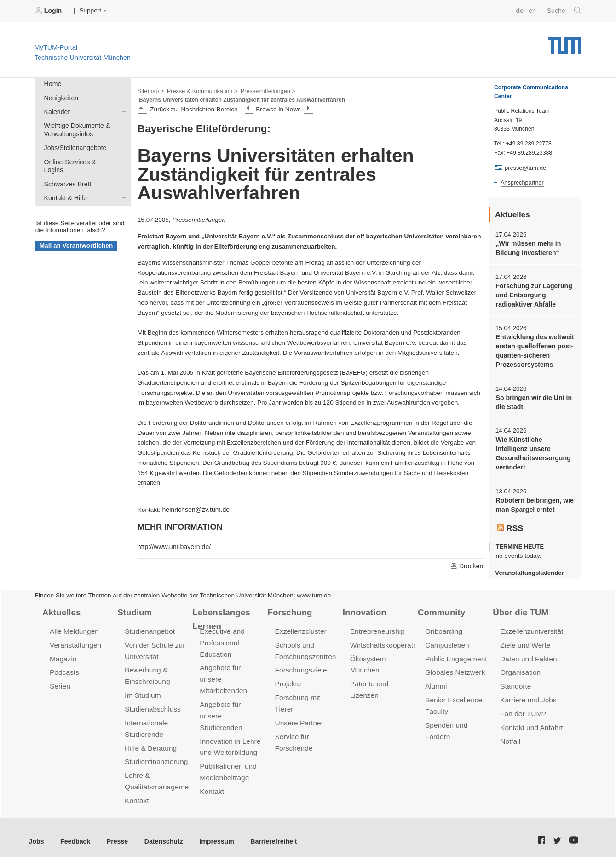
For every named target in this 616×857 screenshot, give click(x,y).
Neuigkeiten (122, 97)
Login (49, 11)
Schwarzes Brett (122, 172)
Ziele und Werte (524, 643)
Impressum (210, 834)
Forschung (289, 610)
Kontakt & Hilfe (122, 185)
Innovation (364, 610)
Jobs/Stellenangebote (122, 145)
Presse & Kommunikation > (200, 90)
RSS (510, 521)
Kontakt (136, 794)
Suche (565, 11)
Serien (60, 683)
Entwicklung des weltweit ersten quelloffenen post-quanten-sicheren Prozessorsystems (533, 348)
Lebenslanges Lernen (235, 610)
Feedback (74, 834)
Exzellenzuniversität (530, 630)
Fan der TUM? (522, 709)
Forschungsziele (300, 667)
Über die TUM (520, 610)
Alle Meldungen (73, 630)
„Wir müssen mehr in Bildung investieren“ (527, 247)
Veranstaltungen (75, 643)
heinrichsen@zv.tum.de (194, 508)
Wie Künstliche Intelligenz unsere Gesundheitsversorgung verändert (534, 448)
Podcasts (64, 669)
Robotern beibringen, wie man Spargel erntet (533, 498)
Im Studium (142, 692)
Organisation (520, 669)
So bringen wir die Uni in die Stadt (532, 398)
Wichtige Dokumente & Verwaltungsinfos (122, 123)
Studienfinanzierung (155, 756)
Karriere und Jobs (527, 696)
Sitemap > (150, 90)
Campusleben (446, 643)
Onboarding (443, 630)
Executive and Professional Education (221, 641)
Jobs (36, 834)
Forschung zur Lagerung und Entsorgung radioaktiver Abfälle (532, 293)
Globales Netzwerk (454, 669)
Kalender (122, 110)
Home (52, 84)
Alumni (436, 683)
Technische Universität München (565, 42)
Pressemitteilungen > (263, 90)
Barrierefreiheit (265, 834)
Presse (114, 834)
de (521, 10)
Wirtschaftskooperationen (389, 643)
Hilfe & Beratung (150, 743)
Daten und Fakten (527, 656)
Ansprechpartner (521, 182)
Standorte (515, 683)
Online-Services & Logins (122, 158)
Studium (134, 610)
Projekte (288, 680)
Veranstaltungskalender (528, 565)
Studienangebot (149, 630)
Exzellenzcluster (300, 630)
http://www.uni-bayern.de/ (173, 545)
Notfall (510, 736)
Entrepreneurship (377, 630)
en (533, 10)
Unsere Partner (298, 718)
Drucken (467, 564)
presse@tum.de (525, 168)
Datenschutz (159, 834)
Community (440, 610)
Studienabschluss (152, 705)
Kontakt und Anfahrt (530, 723)
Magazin (63, 656)
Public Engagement (455, 656)
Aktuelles (61, 610)
